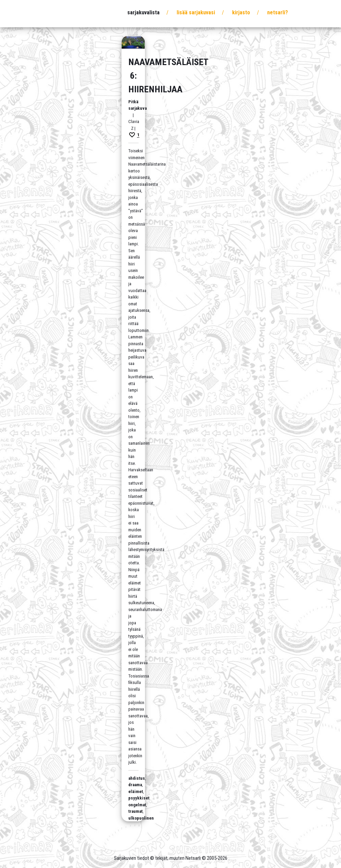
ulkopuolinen (141, 818)
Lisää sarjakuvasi (196, 12)
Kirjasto (241, 12)
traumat (135, 811)
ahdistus (137, 778)
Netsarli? (278, 12)
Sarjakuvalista (143, 12)
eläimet (136, 791)
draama (135, 785)
